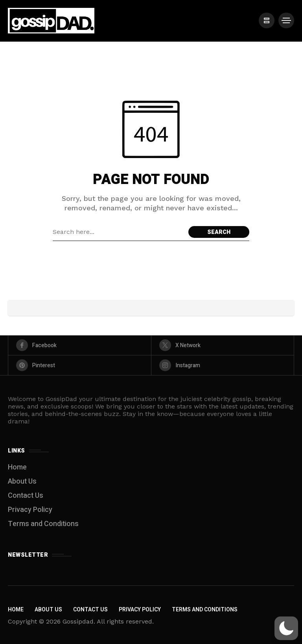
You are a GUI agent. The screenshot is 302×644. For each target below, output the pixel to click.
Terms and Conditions (43, 524)
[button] (286, 628)
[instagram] (223, 365)
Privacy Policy (30, 510)
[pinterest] (80, 365)
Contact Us (26, 496)
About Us (22, 481)
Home (17, 467)
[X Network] (223, 345)
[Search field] (119, 232)
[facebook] (80, 345)
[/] (267, 20)
